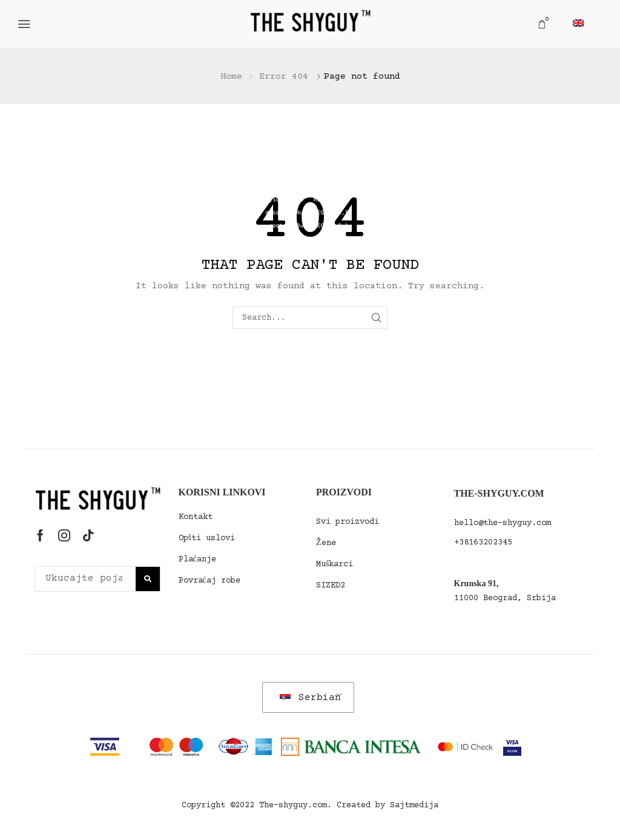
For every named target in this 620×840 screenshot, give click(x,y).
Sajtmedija (414, 805)
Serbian (310, 698)
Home (231, 77)
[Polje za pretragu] (148, 579)
